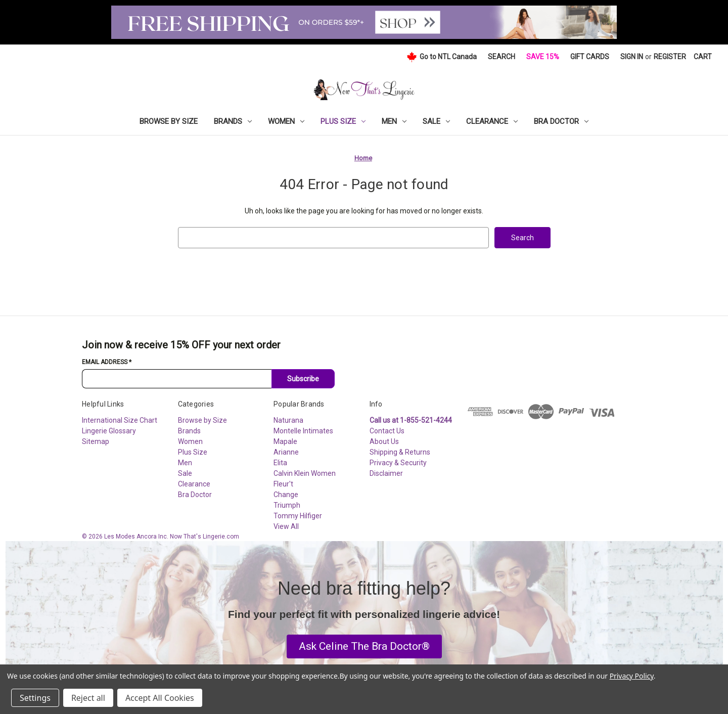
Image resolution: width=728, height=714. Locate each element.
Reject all (88, 698)
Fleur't (283, 484)
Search (502, 57)
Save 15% (543, 57)
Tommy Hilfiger (298, 516)
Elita (280, 463)
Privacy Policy (632, 676)
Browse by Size (169, 121)
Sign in (632, 57)
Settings (35, 698)
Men (394, 121)
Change (286, 495)
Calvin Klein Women (305, 473)
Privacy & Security (398, 463)
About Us (384, 441)
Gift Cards (590, 57)
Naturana (288, 420)
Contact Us (387, 431)
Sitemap (96, 441)
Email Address (107, 362)
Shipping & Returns (400, 452)
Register (670, 57)
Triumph (287, 505)
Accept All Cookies (160, 698)
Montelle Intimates (303, 431)
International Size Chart (120, 420)
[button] (364, 647)
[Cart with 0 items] (703, 57)
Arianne (286, 452)
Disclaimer (386, 473)
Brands (233, 121)
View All (286, 526)
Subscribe (303, 379)
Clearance (492, 121)
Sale (436, 121)
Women (286, 121)
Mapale (285, 441)
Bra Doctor (561, 121)
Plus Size (343, 121)
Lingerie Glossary (109, 431)
